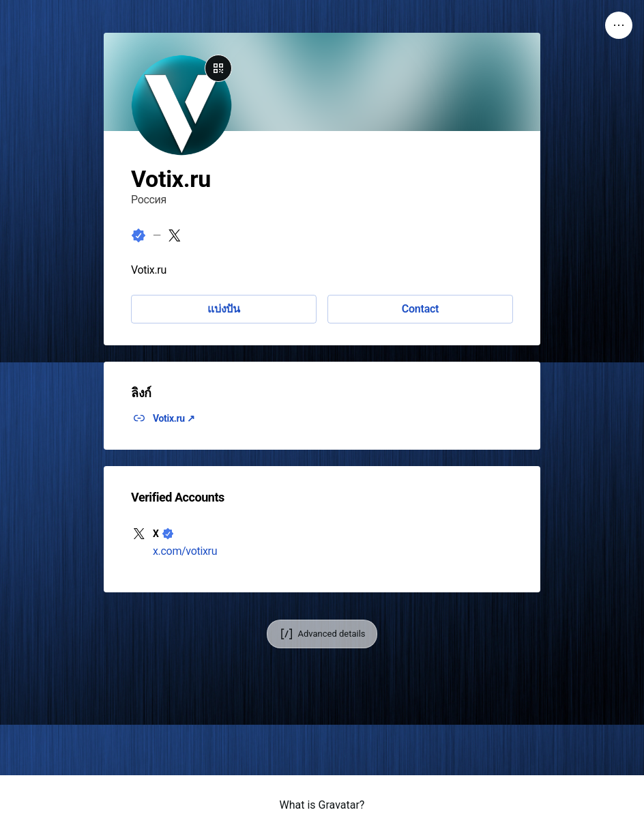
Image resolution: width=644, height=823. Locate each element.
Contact (420, 309)
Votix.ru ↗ (174, 418)
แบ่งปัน (224, 309)
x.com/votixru (185, 551)
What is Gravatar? (322, 805)
